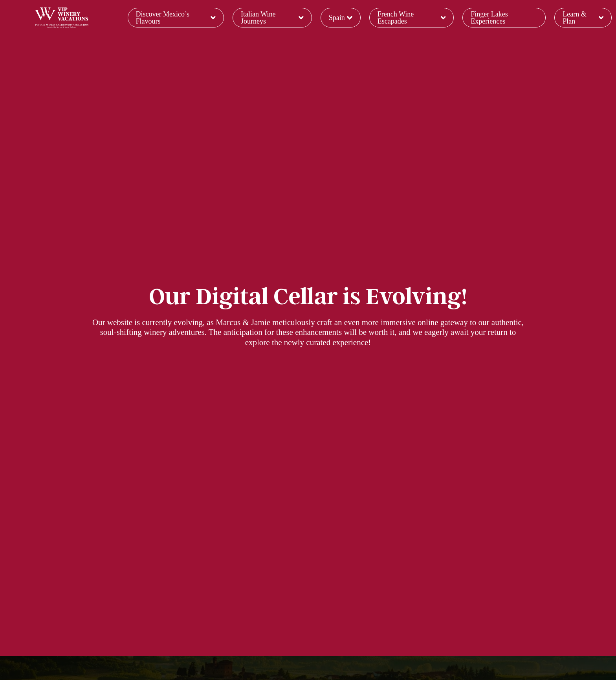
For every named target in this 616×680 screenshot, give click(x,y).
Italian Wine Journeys (272, 18)
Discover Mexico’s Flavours (176, 18)
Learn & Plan (583, 18)
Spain (341, 18)
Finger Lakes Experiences (489, 18)
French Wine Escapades (412, 18)
